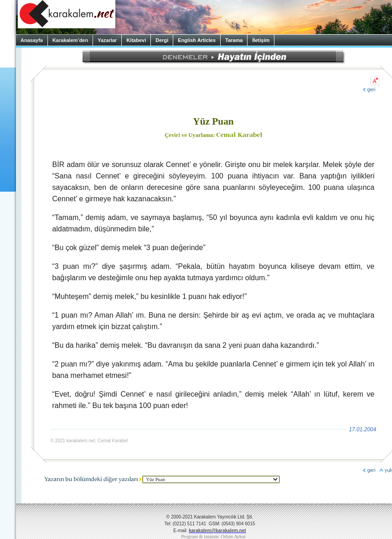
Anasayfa (32, 40)
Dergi (162, 40)
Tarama (234, 40)
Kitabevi (136, 40)
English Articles (197, 40)
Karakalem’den (70, 40)
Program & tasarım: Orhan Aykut (213, 536)
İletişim (261, 40)
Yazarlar (107, 40)
